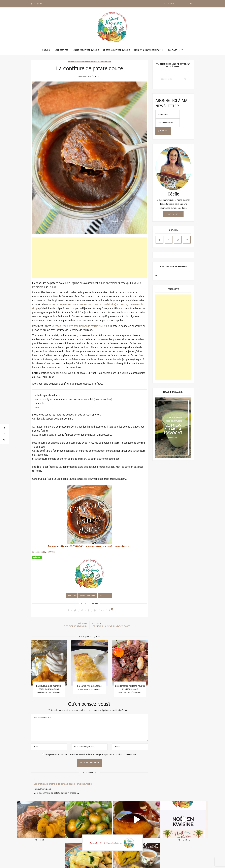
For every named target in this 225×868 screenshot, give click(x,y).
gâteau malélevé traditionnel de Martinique (79, 326)
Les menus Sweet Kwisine (86, 50)
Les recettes (61, 50)
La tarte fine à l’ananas (89, 686)
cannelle (72, 595)
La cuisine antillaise (77, 62)
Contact (173, 50)
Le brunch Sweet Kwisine (116, 50)
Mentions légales (165, 863)
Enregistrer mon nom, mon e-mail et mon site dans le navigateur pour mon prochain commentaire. (91, 754)
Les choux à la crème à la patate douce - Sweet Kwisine (63, 784)
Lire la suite (173, 214)
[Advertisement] (89, 258)
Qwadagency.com (188, 863)
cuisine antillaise (88, 595)
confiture (51, 552)
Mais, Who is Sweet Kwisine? (149, 50)
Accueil (46, 50)
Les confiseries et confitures (99, 62)
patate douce (39, 552)
